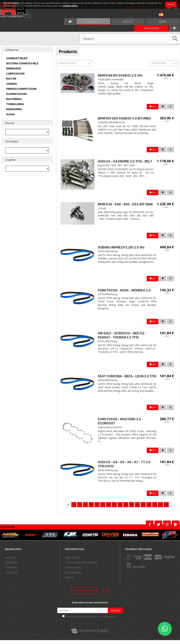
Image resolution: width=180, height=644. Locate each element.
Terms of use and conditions (81, 566)
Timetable (11, 571)
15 (149, 508)
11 (126, 508)
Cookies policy (73, 571)
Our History (12, 566)
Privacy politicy (73, 576)
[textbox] (74, 63)
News (163, 22)
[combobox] (74, 63)
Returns (69, 581)
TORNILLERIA (15, 104)
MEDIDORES (14, 109)
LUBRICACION (15, 73)
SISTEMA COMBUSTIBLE (22, 63)
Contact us (11, 576)
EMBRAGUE (13, 68)
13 (137, 508)
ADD (151, 107)
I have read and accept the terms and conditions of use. (91, 620)
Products (93, 22)
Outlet (10, 114)
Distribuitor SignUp (84, 594)
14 (143, 508)
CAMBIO (12, 84)
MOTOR (11, 79)
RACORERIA (14, 99)
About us (10, 561)
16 (155, 508)
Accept (171, 4)
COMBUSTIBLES (17, 58)
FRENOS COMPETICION (21, 89)
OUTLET (128, 22)
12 (132, 508)
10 (120, 508)
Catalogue (151, 28)
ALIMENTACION (16, 94)
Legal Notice (72, 561)
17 (160, 508)
